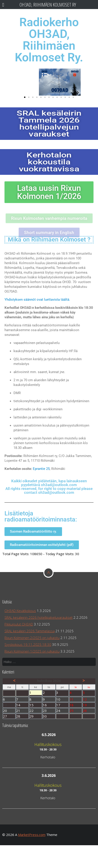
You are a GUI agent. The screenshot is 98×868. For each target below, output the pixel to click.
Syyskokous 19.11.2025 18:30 (28, 644)
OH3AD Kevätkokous (20, 611)
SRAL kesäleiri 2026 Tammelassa (30, 631)
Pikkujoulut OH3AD (19, 624)
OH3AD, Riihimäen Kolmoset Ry (48, 5)
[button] (25, 97)
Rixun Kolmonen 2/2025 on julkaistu (32, 638)
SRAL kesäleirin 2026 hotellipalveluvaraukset (39, 617)
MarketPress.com (32, 835)
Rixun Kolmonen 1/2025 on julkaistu (32, 651)
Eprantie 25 (41, 469)
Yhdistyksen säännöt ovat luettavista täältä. (37, 300)
